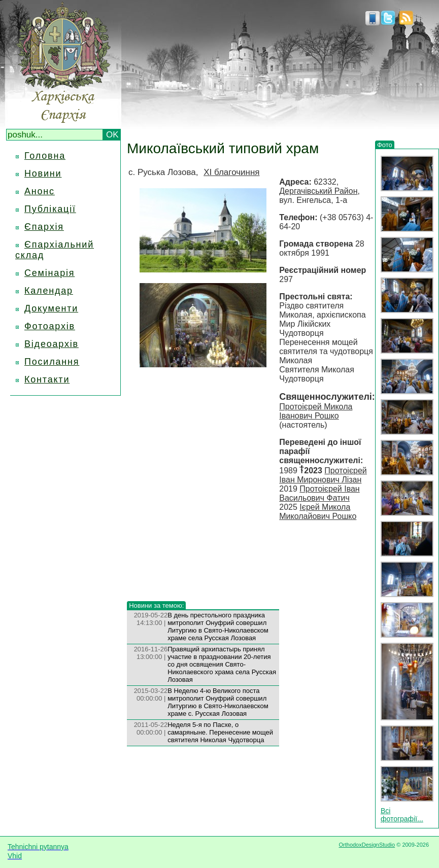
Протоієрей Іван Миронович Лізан (323, 475)
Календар (49, 291)
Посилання (52, 362)
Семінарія (49, 273)
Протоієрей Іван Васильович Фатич (319, 493)
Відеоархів (52, 344)
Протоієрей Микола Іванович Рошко (316, 411)
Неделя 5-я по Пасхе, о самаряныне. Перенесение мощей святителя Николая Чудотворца (220, 732)
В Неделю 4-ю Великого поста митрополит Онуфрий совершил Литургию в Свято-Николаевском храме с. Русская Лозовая (218, 702)
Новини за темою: (156, 605)
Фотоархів (50, 326)
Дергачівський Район (318, 191)
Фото (385, 145)
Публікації (50, 209)
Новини (43, 173)
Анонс (40, 191)
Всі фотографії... (402, 815)
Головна (45, 156)
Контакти (47, 379)
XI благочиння (231, 172)
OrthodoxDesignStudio (367, 845)
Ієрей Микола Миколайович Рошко (318, 512)
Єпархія (44, 227)
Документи (51, 308)
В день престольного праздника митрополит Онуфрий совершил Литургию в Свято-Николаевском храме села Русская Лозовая (218, 627)
